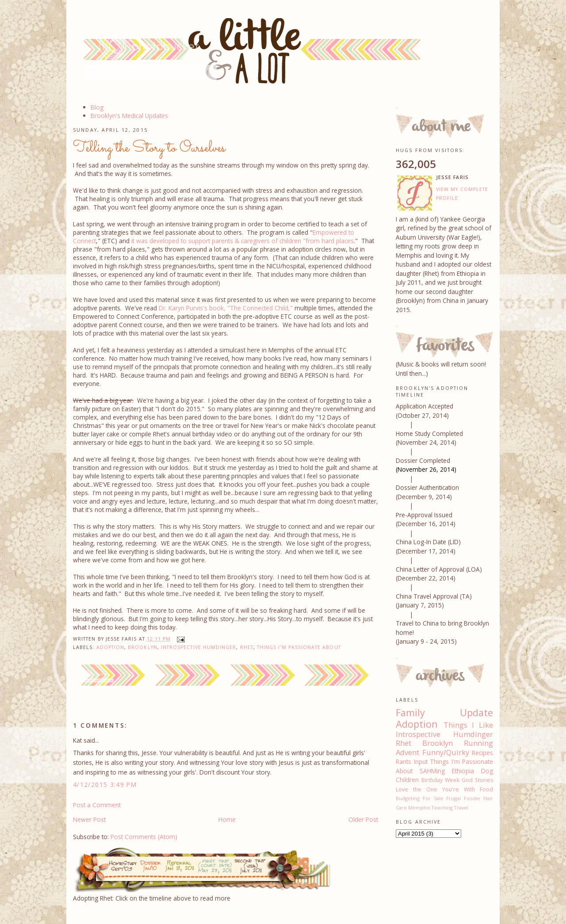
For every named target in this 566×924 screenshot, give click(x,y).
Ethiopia (463, 771)
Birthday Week (440, 780)
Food (486, 789)
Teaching (442, 808)
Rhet (247, 647)
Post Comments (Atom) (144, 837)
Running (478, 743)
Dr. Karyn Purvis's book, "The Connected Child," (226, 308)
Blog (97, 107)
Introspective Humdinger (199, 647)
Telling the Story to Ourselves (149, 148)
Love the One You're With (435, 789)
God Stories (477, 780)
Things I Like (468, 725)
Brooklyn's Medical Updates (129, 116)
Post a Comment (97, 805)
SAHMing (432, 771)
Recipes (482, 753)
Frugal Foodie (463, 798)
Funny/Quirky (446, 752)
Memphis (419, 808)
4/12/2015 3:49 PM (105, 785)
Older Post (363, 819)
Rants (403, 762)
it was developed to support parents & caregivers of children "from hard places (243, 241)
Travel (461, 808)
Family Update (444, 712)
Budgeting (408, 798)
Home (227, 819)
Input (421, 762)
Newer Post (89, 819)
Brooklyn (143, 647)
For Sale (433, 798)
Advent (407, 752)
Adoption (111, 647)
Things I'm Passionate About (299, 647)
